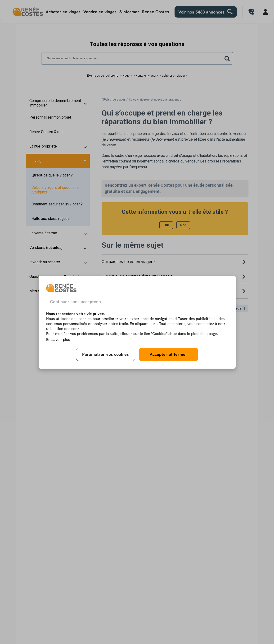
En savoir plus (58, 340)
